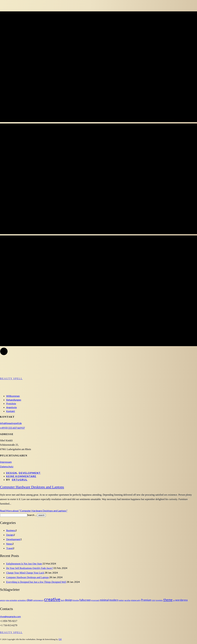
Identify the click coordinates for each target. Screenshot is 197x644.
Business (11, 530)
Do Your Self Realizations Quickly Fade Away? (30, 568)
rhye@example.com (10, 616)
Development (30, 473)
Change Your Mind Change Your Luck (25, 573)
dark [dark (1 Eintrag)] (63, 600)
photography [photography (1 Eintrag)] (136, 600)
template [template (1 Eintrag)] (159, 600)
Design (12, 473)
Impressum (6, 462)
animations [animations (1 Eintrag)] (22, 600)
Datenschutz (7, 466)
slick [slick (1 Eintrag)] (154, 600)
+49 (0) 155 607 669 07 (12, 428)
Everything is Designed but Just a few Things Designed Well (36, 582)
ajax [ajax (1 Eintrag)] (8, 600)
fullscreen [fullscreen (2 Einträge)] (85, 600)
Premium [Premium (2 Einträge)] (146, 600)
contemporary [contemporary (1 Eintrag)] (38, 600)
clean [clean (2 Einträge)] (30, 600)
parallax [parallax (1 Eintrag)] (127, 600)
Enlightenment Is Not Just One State (24, 564)
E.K (60, 639)
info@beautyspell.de (11, 423)
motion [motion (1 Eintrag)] (121, 600)
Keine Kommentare (21, 476)
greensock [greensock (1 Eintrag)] (95, 600)
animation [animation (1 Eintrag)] (13, 600)
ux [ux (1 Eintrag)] (174, 600)
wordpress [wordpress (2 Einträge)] (182, 600)
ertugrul (20, 480)
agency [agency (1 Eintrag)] (3, 600)
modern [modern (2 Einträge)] (114, 600)
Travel (10, 548)
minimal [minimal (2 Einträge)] (104, 600)
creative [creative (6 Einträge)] (52, 599)
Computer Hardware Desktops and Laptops (27, 577)
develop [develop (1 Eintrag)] (76, 600)
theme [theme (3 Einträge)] (168, 600)
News (9, 544)
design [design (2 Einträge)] (69, 600)
